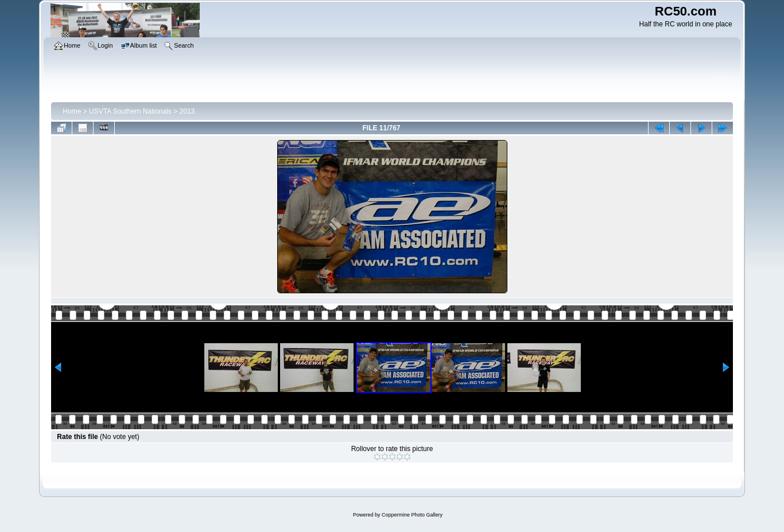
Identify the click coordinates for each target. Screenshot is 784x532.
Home (72, 111)
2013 (187, 111)
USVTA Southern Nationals (130, 111)
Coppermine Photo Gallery (412, 515)
